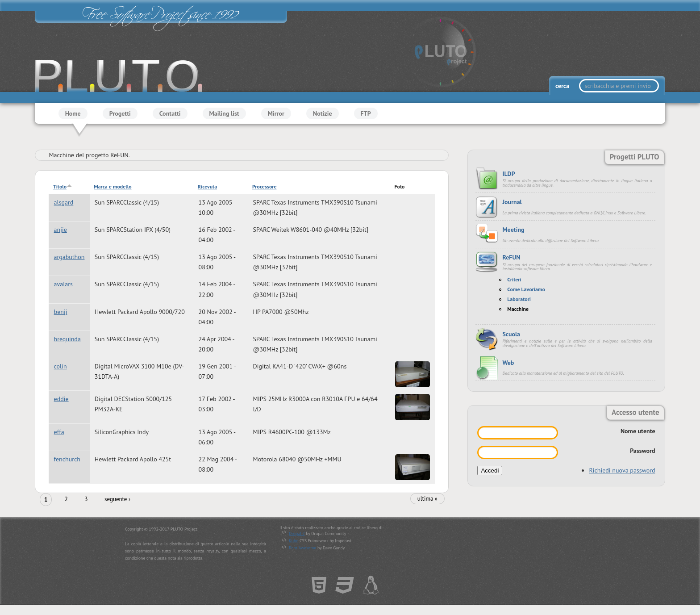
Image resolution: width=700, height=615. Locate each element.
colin (60, 366)
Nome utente (638, 431)
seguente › (117, 499)
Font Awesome (302, 548)
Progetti (120, 113)
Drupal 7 (297, 533)
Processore (265, 186)
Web (508, 363)
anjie (60, 230)
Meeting (513, 230)
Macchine (518, 309)
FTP (366, 113)
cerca (563, 86)
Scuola (511, 334)
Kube (294, 541)
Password (642, 451)
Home (73, 113)
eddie (61, 399)
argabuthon (69, 257)
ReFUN (511, 257)
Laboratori (519, 299)
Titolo (63, 186)
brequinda (67, 339)
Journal (512, 202)
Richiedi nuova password (622, 470)
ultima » (427, 499)
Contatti (170, 113)
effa (59, 432)
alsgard (64, 202)
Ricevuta (207, 186)
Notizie (323, 113)
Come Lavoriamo (526, 289)
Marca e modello (112, 186)
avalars (63, 284)
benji (61, 312)
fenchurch (67, 459)
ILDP (508, 174)
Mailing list (224, 113)
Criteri (514, 279)
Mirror (276, 113)
